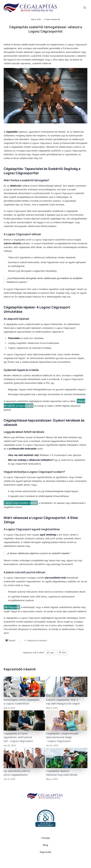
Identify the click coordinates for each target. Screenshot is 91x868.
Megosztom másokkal (35, 640)
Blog (45, 845)
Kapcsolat (45, 852)
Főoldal (45, 838)
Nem (62, 652)
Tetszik (10, 641)
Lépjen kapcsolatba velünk (21, 503)
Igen (51, 652)
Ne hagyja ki (12, 607)
